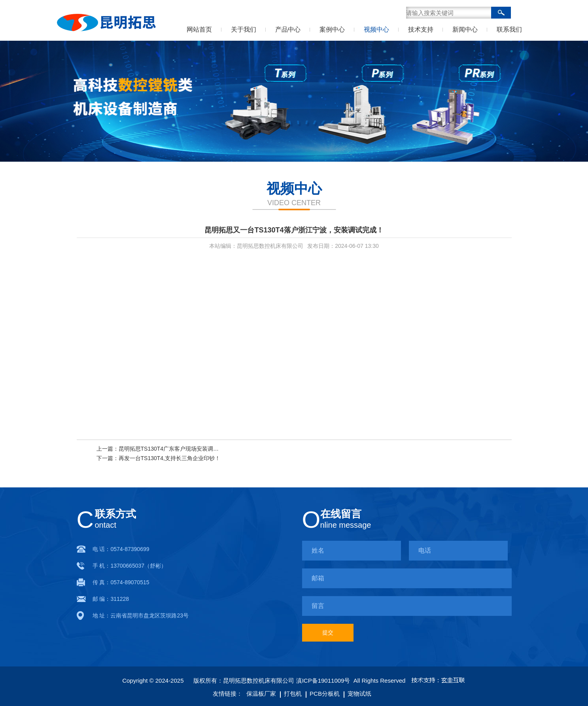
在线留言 (341, 514)
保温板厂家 (261, 694)
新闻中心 (465, 29)
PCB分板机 (323, 694)
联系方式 (115, 514)
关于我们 (244, 29)
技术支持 (421, 29)
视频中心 (376, 29)
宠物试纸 (357, 694)
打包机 (291, 694)
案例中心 (332, 29)
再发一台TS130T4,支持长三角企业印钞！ (169, 458)
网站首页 (199, 29)
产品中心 (288, 29)
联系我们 (509, 29)
